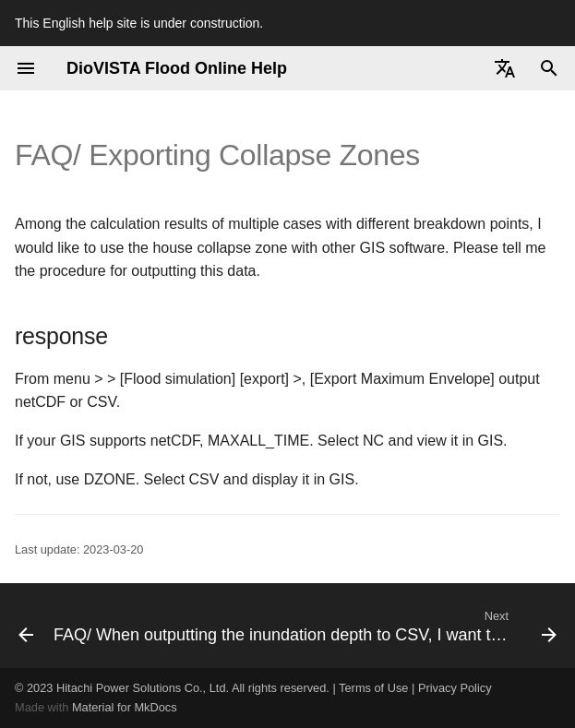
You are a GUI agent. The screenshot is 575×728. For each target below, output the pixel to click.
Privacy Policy (455, 688)
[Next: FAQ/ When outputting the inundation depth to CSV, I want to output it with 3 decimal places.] (303, 626)
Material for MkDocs (125, 707)
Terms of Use (373, 688)
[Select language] (505, 68)
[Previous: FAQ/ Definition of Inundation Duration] (19, 626)
